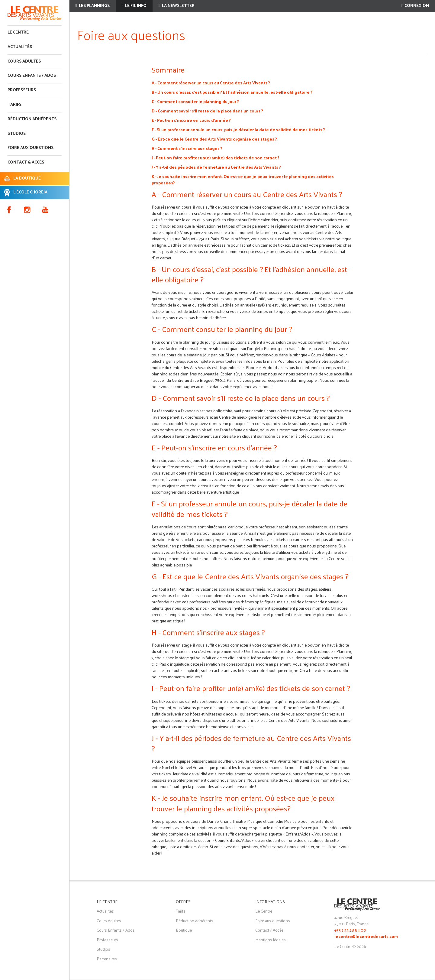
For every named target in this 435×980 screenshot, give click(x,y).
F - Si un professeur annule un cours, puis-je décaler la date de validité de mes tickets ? (238, 130)
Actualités (20, 47)
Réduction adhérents (32, 119)
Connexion (415, 6)
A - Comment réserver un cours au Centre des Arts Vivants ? (211, 83)
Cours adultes (24, 62)
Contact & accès (26, 162)
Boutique (184, 930)
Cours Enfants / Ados (116, 930)
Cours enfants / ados (32, 76)
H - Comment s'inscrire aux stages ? (187, 148)
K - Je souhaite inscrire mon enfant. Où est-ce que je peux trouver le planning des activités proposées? (243, 180)
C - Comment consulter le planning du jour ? (195, 101)
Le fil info (134, 6)
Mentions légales (271, 940)
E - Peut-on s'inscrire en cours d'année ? (191, 120)
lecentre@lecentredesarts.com (366, 937)
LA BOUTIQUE (27, 178)
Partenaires (107, 959)
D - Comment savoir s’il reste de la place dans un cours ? (207, 111)
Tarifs (14, 105)
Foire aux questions (31, 148)
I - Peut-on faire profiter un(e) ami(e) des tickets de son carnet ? (216, 158)
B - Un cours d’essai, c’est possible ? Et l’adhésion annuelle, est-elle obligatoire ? (232, 92)
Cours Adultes (109, 921)
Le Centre (18, 32)
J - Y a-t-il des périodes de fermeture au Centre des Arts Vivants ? (216, 167)
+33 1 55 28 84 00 (350, 930)
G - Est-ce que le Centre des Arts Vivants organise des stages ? (214, 139)
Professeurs (22, 90)
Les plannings (93, 6)
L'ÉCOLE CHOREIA (30, 192)
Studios (17, 134)
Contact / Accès (269, 930)
